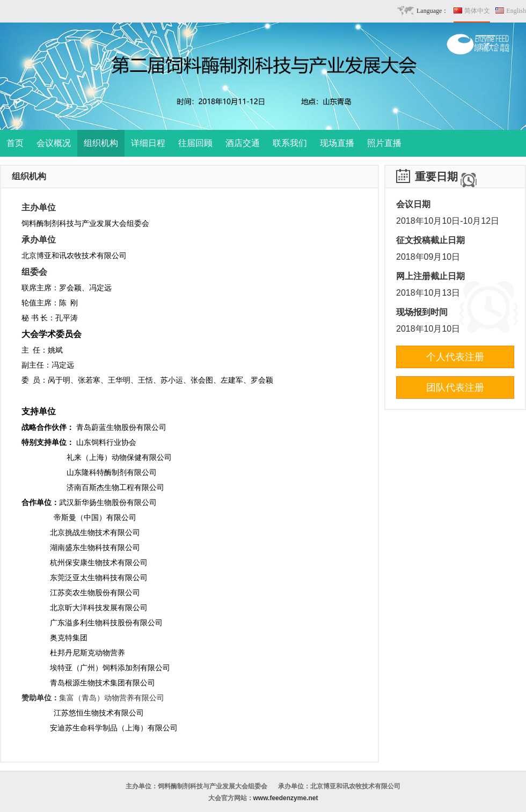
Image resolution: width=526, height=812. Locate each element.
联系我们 (290, 143)
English (516, 11)
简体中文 (477, 11)
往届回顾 (195, 143)
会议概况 (54, 143)
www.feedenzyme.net (286, 798)
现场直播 (337, 143)
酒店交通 (243, 143)
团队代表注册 (455, 387)
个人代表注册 (455, 357)
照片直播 (384, 143)
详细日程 (148, 143)
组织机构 (101, 143)
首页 (15, 143)
